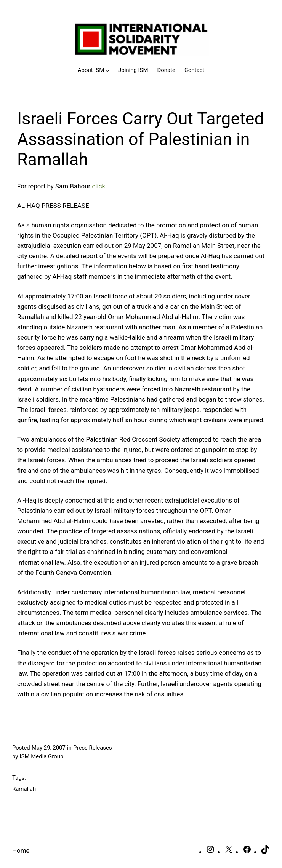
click (99, 186)
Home (21, 850)
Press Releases (93, 748)
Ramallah (24, 789)
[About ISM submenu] (93, 70)
